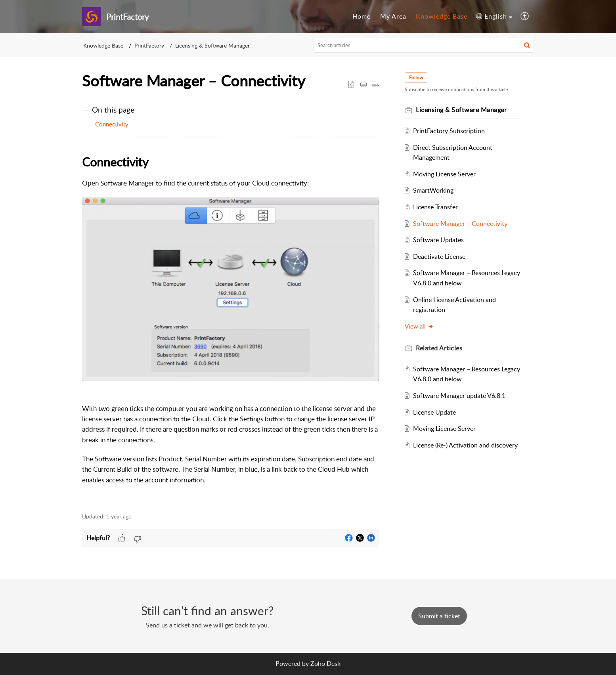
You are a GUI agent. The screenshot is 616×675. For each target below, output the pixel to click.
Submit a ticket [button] (439, 616)
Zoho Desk (325, 664)
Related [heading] (439, 348)
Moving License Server (444, 174)
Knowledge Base (103, 45)
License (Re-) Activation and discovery (465, 445)
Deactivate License (439, 256)
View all (419, 326)
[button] (494, 17)
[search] (424, 45)
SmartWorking (433, 190)
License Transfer (435, 207)
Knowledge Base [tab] (442, 16)
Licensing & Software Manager (212, 45)
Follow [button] (416, 77)
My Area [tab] (393, 16)
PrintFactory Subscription (449, 131)
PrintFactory (149, 45)
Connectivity (112, 124)
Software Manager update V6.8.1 (459, 396)
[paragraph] (231, 325)
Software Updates (438, 240)
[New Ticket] (439, 616)
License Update (434, 412)
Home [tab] (362, 16)
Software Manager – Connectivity (460, 224)
